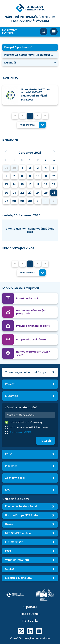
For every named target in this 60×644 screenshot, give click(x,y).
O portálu (30, 607)
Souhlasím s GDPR (20, 432)
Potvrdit (45, 441)
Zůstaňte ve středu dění (21, 408)
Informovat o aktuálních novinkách (30, 427)
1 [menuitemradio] (30, 116)
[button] (30, 47)
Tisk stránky (30, 621)
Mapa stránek (30, 614)
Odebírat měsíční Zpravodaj (26, 422)
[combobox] (31, 125)
